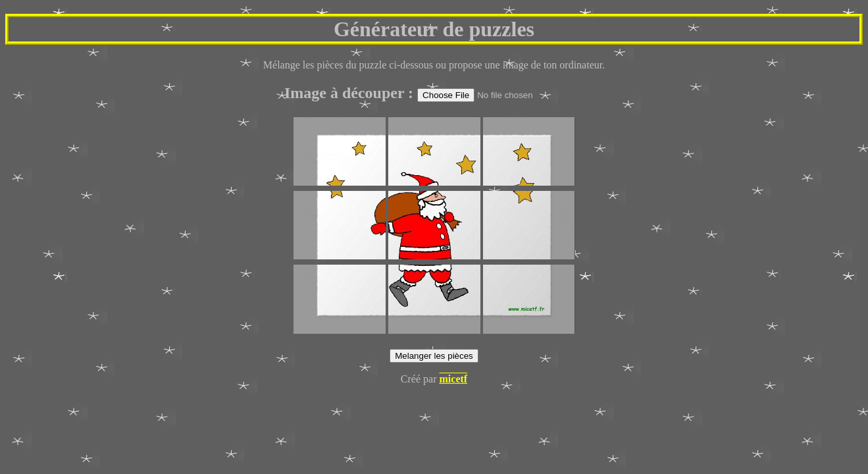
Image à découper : (351, 93)
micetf (454, 379)
